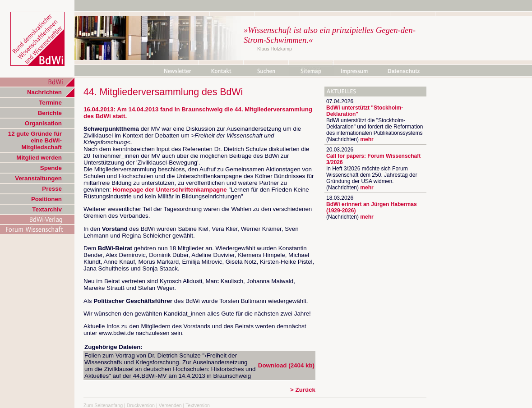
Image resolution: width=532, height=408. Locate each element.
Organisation (43, 123)
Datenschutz (404, 71)
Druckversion (141, 405)
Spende (51, 168)
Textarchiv (47, 209)
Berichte (50, 113)
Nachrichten (44, 92)
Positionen (46, 199)
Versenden (170, 405)
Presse (52, 189)
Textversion (198, 405)
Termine (50, 103)
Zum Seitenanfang (103, 405)
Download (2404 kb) (286, 365)
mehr (367, 139)
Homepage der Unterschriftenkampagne (169, 190)
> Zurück (303, 390)
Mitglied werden (39, 158)
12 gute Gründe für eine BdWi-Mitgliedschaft (35, 140)
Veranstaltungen (38, 178)
